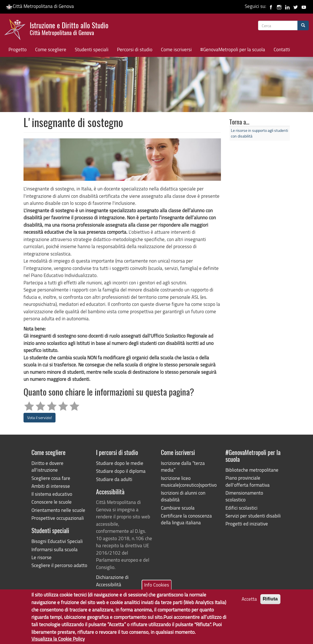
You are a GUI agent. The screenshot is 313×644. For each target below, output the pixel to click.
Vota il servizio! (40, 417)
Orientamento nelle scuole (58, 510)
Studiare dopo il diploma (121, 471)
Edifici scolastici (241, 508)
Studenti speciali (92, 49)
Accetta (249, 602)
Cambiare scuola (178, 508)
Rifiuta (270, 602)
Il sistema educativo (52, 494)
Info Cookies (157, 588)
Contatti (282, 49)
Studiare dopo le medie (120, 463)
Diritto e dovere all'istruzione (47, 466)
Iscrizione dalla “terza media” (183, 466)
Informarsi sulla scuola (55, 549)
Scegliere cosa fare (51, 478)
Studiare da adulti (114, 479)
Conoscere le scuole (52, 502)
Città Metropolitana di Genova (40, 6)
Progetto (18, 49)
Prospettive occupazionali (58, 518)
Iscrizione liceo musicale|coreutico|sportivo (189, 481)
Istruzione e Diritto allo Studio (69, 28)
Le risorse (41, 557)
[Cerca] (303, 25)
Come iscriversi (176, 49)
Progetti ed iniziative (247, 524)
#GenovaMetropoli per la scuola (233, 49)
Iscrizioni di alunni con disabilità (183, 496)
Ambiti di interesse (51, 486)
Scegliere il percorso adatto (59, 565)
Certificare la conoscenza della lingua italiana (186, 519)
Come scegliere (51, 49)
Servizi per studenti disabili (253, 516)
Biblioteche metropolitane (252, 470)
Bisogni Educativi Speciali (57, 541)
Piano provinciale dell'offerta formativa (248, 481)
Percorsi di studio (135, 49)
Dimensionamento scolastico (244, 496)
